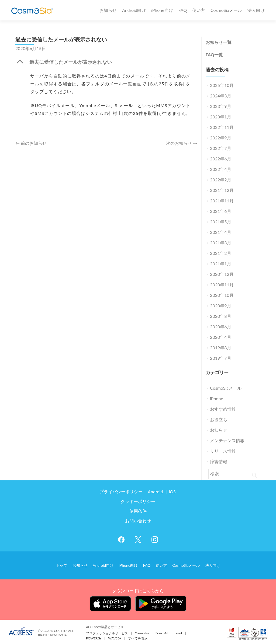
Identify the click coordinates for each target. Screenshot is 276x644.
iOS (171, 492)
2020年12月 (222, 274)
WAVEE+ (115, 637)
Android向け (134, 10)
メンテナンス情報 (227, 440)
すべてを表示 (138, 637)
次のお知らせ (182, 143)
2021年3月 (220, 243)
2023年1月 (220, 117)
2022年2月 (220, 180)
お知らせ (108, 10)
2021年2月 (220, 253)
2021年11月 (222, 201)
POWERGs (94, 637)
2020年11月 (222, 285)
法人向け (256, 10)
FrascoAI (162, 632)
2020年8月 (220, 316)
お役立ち (219, 419)
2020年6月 (220, 327)
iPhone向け (162, 10)
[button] (106, 63)
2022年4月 (220, 169)
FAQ (183, 10)
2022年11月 (222, 127)
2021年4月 (220, 232)
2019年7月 (220, 358)
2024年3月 (220, 96)
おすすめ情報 (223, 409)
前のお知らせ (31, 143)
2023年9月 (220, 106)
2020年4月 (220, 337)
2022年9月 (220, 138)
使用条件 (138, 511)
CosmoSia (142, 632)
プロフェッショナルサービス (107, 632)
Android (156, 492)
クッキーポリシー (138, 501)
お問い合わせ (138, 521)
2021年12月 (222, 190)
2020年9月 (220, 306)
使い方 (199, 10)
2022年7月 (220, 148)
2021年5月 (220, 222)
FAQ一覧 (214, 54)
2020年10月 (222, 295)
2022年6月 (220, 159)
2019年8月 (220, 348)
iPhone (217, 398)
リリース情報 (223, 451)
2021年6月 (220, 211)
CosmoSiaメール (226, 10)
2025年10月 (222, 85)
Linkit (178, 632)
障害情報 (219, 461)
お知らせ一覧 (219, 42)
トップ (67, 564)
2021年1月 (220, 264)
